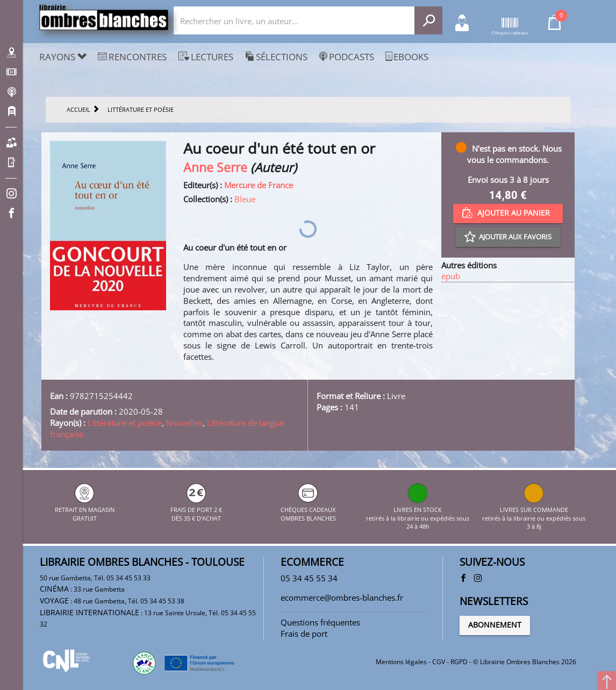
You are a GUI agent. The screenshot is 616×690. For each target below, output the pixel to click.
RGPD (459, 662)
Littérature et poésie (125, 423)
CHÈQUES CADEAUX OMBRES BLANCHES (308, 509)
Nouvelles (184, 423)
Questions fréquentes (320, 622)
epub (451, 276)
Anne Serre (215, 168)
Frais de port (304, 634)
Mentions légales (401, 662)
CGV (439, 662)
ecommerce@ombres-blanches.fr (342, 597)
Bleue (245, 199)
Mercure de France (259, 185)
